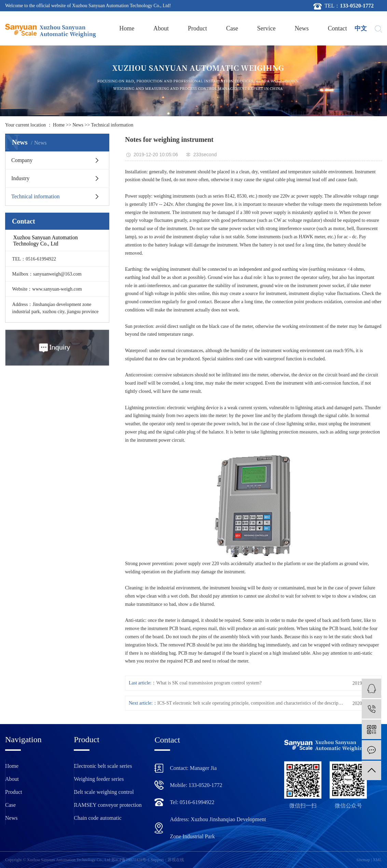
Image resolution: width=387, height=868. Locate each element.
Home (127, 28)
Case (232, 28)
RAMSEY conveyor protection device (108, 807)
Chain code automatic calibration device (98, 820)
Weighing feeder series (99, 779)
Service (266, 28)
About (161, 28)
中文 (361, 28)
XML (377, 860)
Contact (337, 28)
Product (197, 28)
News (302, 28)
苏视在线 (176, 860)
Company (22, 160)
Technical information (112, 125)
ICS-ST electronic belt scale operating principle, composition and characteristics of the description (251, 703)
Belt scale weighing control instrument (104, 794)
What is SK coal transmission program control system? (209, 683)
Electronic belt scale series (103, 766)
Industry (20, 178)
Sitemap (363, 860)
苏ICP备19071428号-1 (131, 860)
